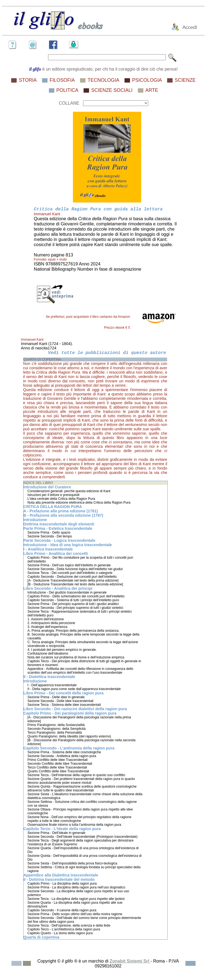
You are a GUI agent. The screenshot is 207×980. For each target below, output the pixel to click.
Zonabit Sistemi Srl (130, 961)
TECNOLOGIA (104, 80)
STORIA (28, 80)
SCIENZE (185, 80)
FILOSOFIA (62, 80)
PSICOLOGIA (147, 80)
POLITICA (67, 90)
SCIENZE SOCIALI (112, 90)
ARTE (152, 90)
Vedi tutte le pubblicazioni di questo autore (107, 353)
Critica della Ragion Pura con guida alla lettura (98, 209)
